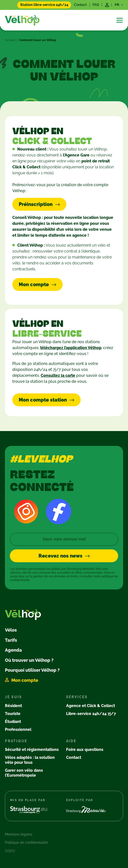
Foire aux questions (85, 750)
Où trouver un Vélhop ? (29, 660)
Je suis (14, 697)
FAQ (96, 5)
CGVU (10, 851)
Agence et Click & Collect (91, 706)
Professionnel (18, 729)
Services (77, 697)
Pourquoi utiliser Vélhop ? (32, 670)
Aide (71, 741)
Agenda (13, 650)
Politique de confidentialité (26, 842)
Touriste (13, 714)
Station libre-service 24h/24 (44, 5)
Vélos (11, 630)
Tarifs (11, 640)
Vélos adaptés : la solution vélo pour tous (30, 760)
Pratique (16, 741)
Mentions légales (19, 834)
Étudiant (13, 722)
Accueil (10, 40)
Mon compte (25, 680)
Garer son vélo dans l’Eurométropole (24, 773)
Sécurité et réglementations (32, 750)
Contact (80, 5)
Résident (13, 706)
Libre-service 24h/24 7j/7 (91, 714)
